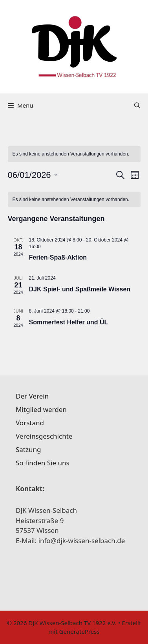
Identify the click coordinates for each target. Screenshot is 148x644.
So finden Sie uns (43, 463)
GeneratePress (79, 631)
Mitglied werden (41, 409)
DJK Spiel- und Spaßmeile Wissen (80, 289)
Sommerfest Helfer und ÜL (69, 322)
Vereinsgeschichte (44, 436)
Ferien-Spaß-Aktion (58, 257)
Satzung (28, 449)
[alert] (74, 154)
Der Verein (32, 396)
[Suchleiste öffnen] (137, 105)
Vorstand (30, 423)
